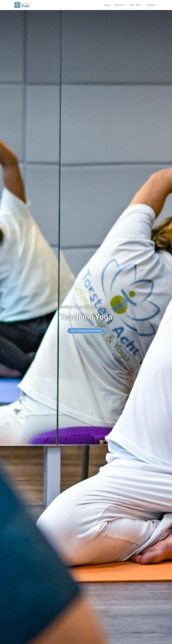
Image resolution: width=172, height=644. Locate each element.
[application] (141, 5)
